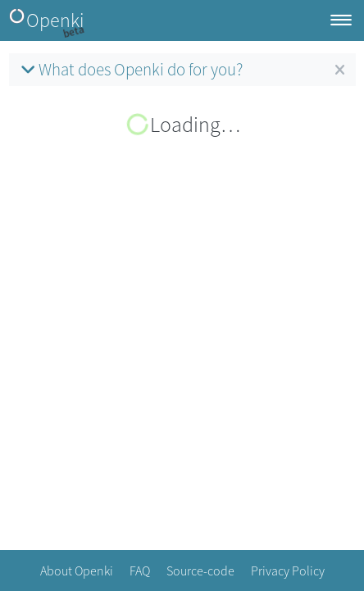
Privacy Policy (288, 571)
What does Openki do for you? (130, 69)
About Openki (77, 571)
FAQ (140, 571)
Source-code (200, 571)
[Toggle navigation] (341, 21)
